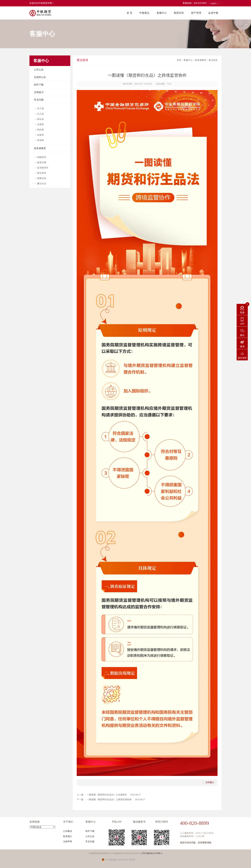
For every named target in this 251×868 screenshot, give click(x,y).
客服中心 (162, 13)
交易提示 (39, 92)
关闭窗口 (208, 782)
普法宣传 (213, 60)
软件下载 (39, 85)
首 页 (130, 13)
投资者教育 (40, 148)
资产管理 (196, 13)
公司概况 (68, 831)
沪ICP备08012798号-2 (152, 853)
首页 (179, 60)
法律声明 (68, 842)
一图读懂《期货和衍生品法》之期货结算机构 (109, 800)
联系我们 (68, 836)
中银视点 (144, 13)
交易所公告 (40, 77)
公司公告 (39, 70)
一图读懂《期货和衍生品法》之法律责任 (107, 795)
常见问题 (39, 100)
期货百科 (179, 13)
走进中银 (213, 13)
